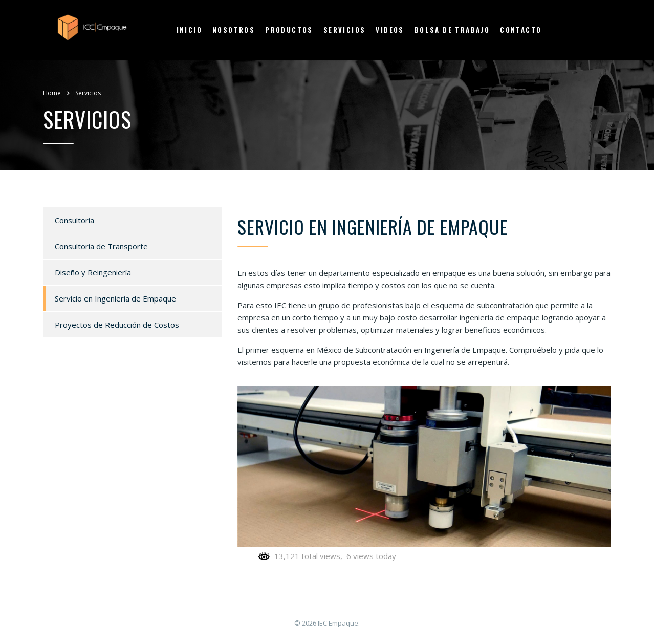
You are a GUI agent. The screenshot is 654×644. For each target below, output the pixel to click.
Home (52, 93)
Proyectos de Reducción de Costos (117, 325)
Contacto (521, 30)
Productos (289, 30)
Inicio (189, 30)
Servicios (345, 30)
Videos (390, 30)
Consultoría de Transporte (101, 246)
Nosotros (234, 30)
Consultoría (74, 220)
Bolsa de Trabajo (452, 30)
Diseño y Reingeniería (93, 272)
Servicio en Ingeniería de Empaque (115, 298)
